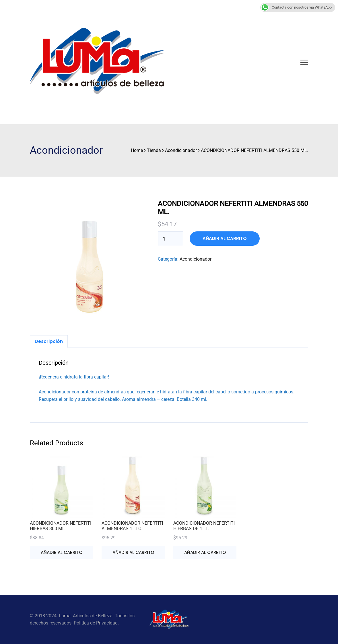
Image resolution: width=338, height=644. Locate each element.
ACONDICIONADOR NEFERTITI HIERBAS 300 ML (61, 526)
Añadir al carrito (225, 238)
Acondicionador (196, 259)
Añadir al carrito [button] (62, 552)
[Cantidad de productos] (167, 239)
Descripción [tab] (49, 341)
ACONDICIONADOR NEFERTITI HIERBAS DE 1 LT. (204, 526)
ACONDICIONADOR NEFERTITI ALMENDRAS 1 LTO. (132, 526)
